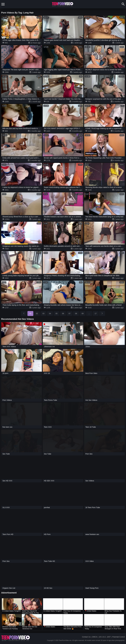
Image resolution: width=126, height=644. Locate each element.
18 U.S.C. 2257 (105, 637)
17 (96, 313)
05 (56, 313)
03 (43, 313)
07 (70, 313)
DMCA (95, 637)
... (89, 313)
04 (50, 313)
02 (37, 313)
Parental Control (119, 637)
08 (76, 313)
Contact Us (86, 637)
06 (63, 313)
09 (83, 313)
